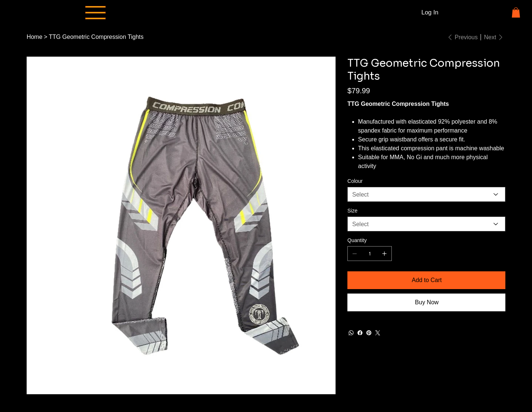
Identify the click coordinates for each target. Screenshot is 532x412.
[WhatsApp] (351, 333)
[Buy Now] (426, 302)
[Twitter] (378, 333)
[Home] (35, 37)
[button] (516, 12)
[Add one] (384, 254)
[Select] (426, 194)
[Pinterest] (369, 333)
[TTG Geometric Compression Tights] (96, 37)
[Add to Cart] (426, 280)
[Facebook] (360, 333)
